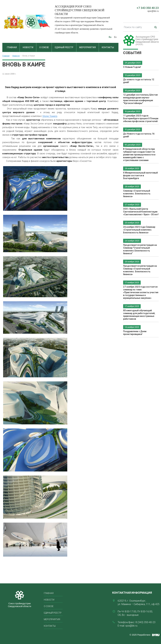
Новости (28, 47)
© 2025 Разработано (140, 635)
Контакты (108, 47)
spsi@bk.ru (153, 11)
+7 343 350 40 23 (148, 8)
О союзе (44, 47)
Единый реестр (64, 47)
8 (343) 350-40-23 (145, 622)
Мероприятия (87, 47)
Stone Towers (50, 116)
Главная (12, 47)
